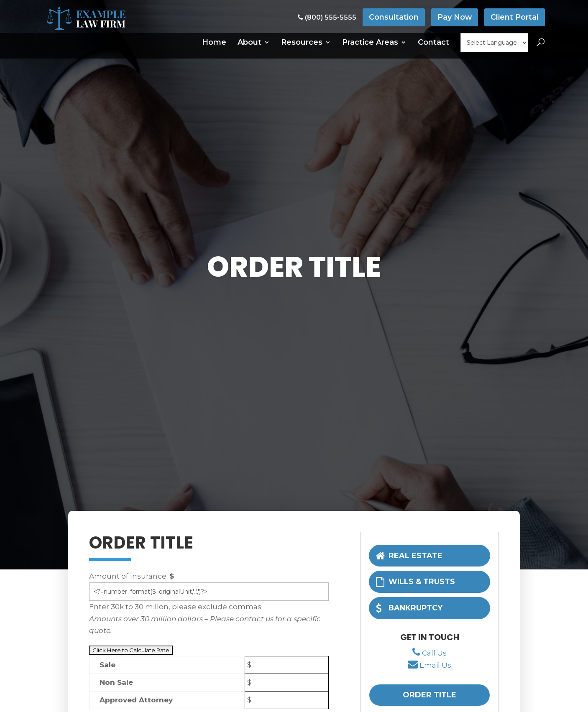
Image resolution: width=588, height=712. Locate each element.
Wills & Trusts (416, 582)
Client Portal (515, 17)
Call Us (434, 653)
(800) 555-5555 (327, 17)
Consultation (393, 17)
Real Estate (409, 555)
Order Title (429, 696)
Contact (433, 42)
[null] (494, 43)
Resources (302, 42)
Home (214, 42)
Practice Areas (370, 42)
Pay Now (454, 17)
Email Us (435, 666)
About (249, 42)
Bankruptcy (410, 608)
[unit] (209, 592)
